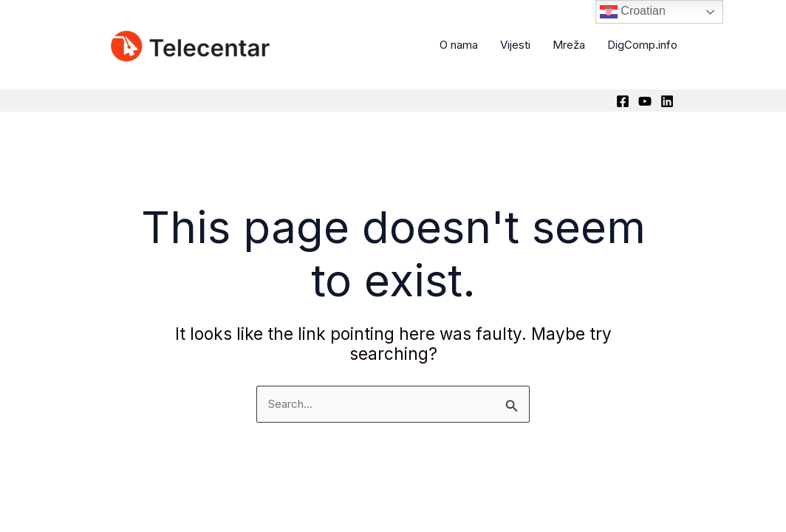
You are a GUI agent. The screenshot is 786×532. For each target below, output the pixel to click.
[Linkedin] (667, 101)
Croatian (633, 12)
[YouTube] (645, 101)
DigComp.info (642, 45)
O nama (459, 45)
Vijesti (515, 45)
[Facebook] (623, 101)
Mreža (569, 45)
